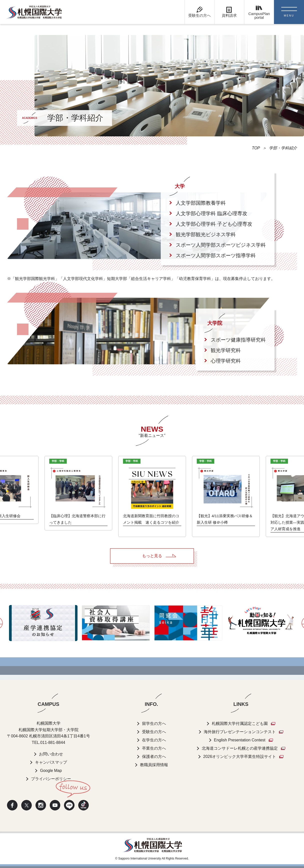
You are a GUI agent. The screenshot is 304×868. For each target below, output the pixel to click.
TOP (256, 148)
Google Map (51, 771)
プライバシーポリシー (51, 779)
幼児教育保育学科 (195, 279)
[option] (152, 496)
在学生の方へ (154, 740)
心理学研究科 (226, 361)
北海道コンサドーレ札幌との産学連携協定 (240, 748)
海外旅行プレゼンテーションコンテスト (240, 732)
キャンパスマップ (51, 763)
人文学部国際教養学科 (201, 203)
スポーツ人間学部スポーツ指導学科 (216, 255)
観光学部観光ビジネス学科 (206, 234)
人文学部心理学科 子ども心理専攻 (214, 224)
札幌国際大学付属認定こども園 (240, 724)
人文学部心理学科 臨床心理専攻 (211, 213)
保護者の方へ (154, 757)
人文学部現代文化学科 (83, 279)
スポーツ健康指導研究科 (238, 340)
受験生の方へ (154, 732)
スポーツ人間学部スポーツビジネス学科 (221, 245)
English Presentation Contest (239, 740)
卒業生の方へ (154, 748)
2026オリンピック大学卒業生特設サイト (240, 757)
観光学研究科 (226, 350)
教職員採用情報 (154, 765)
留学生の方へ (154, 724)
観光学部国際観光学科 (35, 279)
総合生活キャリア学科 (151, 279)
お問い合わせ (51, 754)
